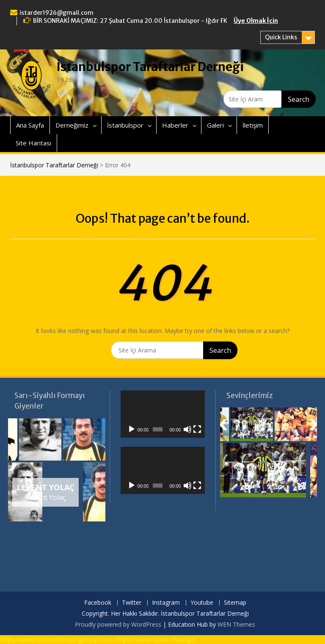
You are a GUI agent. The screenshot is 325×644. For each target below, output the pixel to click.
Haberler (175, 125)
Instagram (166, 603)
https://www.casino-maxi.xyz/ (156, 640)
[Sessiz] (187, 429)
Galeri (215, 125)
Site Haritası (33, 143)
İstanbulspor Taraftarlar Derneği (150, 67)
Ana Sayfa (30, 125)
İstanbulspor (125, 125)
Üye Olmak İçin (256, 21)
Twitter (132, 603)
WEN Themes (236, 624)
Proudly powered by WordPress (118, 624)
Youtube (202, 603)
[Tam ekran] (197, 429)
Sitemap (235, 603)
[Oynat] (132, 429)
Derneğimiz (72, 125)
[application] (163, 414)
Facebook (98, 603)
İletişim (253, 125)
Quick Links (281, 37)
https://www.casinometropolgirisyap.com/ (57, 640)
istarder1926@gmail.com (56, 13)
